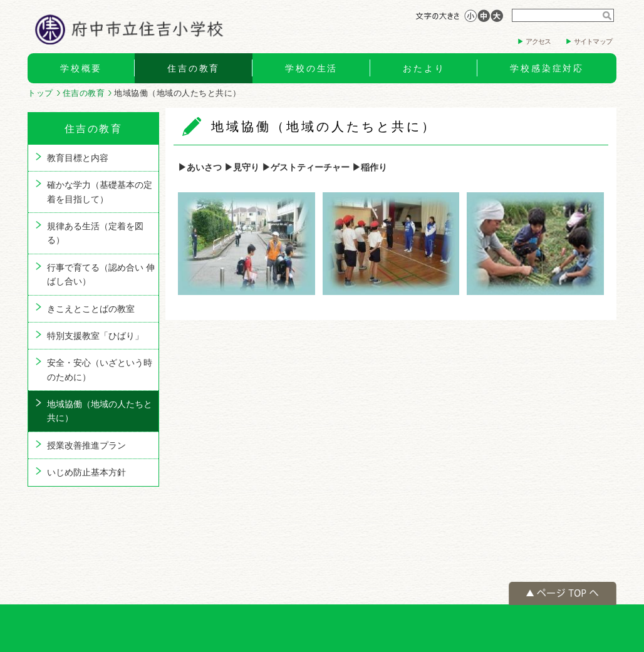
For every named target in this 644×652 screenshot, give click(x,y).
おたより (424, 68)
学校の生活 (311, 68)
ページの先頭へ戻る (563, 593)
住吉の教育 (194, 68)
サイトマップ (593, 41)
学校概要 (81, 68)
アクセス (538, 41)
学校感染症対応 (547, 68)
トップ (40, 93)
